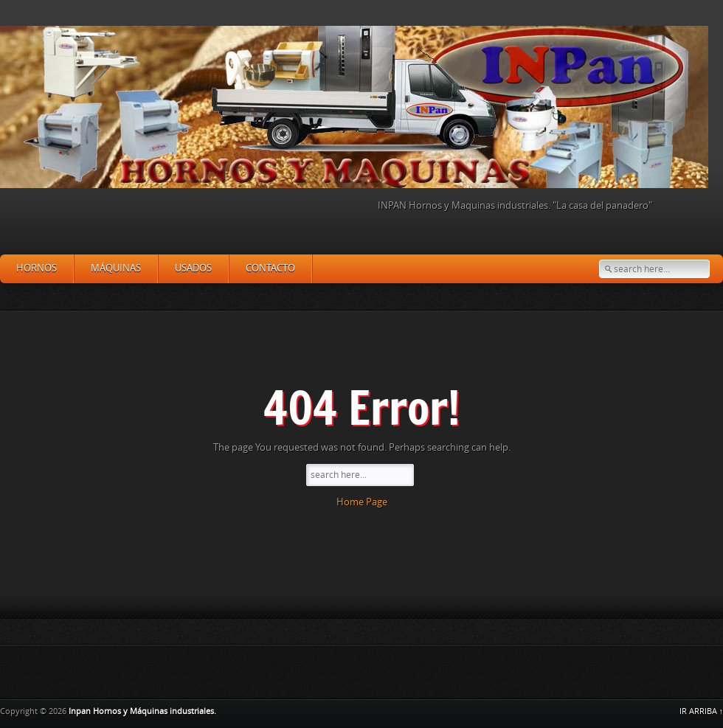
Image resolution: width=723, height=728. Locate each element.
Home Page (362, 502)
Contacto (270, 268)
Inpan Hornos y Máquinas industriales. (142, 711)
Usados (193, 268)
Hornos (37, 268)
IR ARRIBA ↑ (702, 711)
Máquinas (116, 268)
